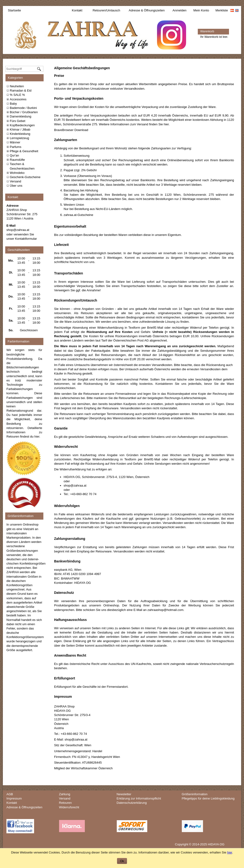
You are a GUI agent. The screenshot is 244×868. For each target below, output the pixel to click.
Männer (15, 142)
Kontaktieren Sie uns (171, 384)
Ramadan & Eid (21, 90)
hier (37, 436)
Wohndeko (17, 173)
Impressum (14, 798)
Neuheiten (17, 86)
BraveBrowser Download (71, 130)
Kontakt (77, 10)
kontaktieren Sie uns (196, 317)
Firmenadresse (126, 394)
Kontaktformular (26, 239)
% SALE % (17, 95)
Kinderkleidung (20, 134)
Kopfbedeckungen (22, 125)
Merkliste (222, 10)
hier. (167, 124)
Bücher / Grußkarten (24, 112)
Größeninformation (194, 794)
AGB (10, 794)
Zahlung (65, 794)
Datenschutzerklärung (132, 803)
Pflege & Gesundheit (24, 151)
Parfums (15, 147)
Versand (15, 181)
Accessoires (18, 99)
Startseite (14, 10)
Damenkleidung (20, 116)
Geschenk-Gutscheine (25, 177)
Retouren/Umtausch (107, 10)
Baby (13, 104)
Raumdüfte (17, 160)
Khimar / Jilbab (20, 129)
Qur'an (14, 155)
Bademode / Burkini (23, 108)
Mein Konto (201, 10)
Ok (122, 861)
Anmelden (180, 10)
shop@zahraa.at (18, 230)
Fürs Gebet (18, 121)
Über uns (16, 186)
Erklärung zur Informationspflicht (139, 798)
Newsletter (124, 794)
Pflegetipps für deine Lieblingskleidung (208, 798)
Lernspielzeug (19, 138)
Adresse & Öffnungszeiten (147, 10)
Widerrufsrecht (69, 807)
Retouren (65, 803)
